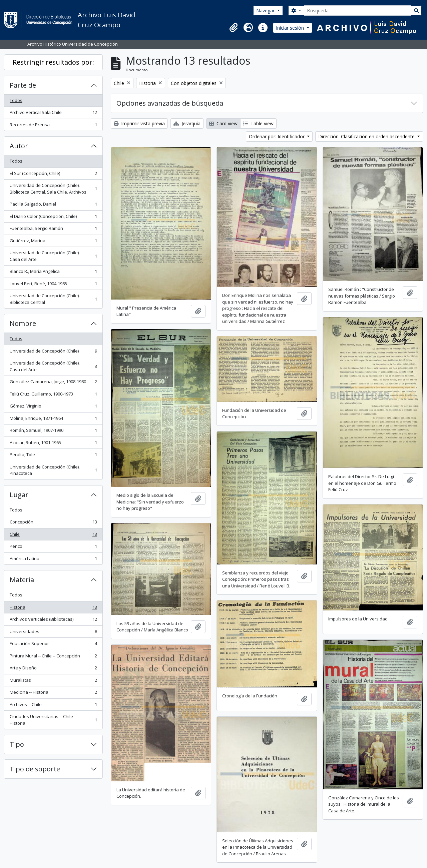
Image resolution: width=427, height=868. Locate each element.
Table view (258, 123)
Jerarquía (187, 123)
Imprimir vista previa (139, 123)
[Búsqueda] (358, 10)
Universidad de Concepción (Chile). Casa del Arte (53, 256)
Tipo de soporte (35, 769)
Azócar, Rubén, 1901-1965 (53, 444)
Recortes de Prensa (53, 126)
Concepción (53, 523)
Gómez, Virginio (53, 407)
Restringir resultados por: (53, 62)
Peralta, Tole (53, 456)
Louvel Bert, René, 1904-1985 (53, 285)
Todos (16, 100)
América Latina (53, 560)
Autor (19, 146)
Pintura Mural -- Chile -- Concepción (53, 657)
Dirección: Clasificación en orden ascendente (367, 136)
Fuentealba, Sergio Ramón (53, 230)
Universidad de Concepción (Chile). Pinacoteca (53, 470)
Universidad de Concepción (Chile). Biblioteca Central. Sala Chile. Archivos (53, 189)
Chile (53, 536)
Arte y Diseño (53, 669)
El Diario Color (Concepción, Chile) (53, 218)
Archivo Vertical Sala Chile (53, 114)
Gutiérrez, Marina (53, 242)
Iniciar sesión (291, 28)
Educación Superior (53, 645)
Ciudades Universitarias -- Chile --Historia (53, 720)
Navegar (266, 10)
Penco (53, 548)
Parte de (23, 85)
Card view (223, 123)
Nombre (23, 323)
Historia (53, 609)
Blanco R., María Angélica (53, 273)
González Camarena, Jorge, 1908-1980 (53, 383)
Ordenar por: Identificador (277, 136)
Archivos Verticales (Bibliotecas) (53, 621)
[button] (234, 28)
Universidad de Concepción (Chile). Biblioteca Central (53, 299)
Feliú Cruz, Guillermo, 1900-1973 (53, 395)
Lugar (19, 495)
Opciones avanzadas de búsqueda (170, 103)
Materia (22, 580)
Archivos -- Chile (53, 706)
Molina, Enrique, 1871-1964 (53, 420)
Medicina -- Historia (53, 694)
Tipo (17, 744)
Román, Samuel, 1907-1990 (53, 432)
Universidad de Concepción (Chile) (53, 352)
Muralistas (53, 682)
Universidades (53, 633)
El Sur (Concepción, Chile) (53, 175)
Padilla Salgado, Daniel (53, 205)
